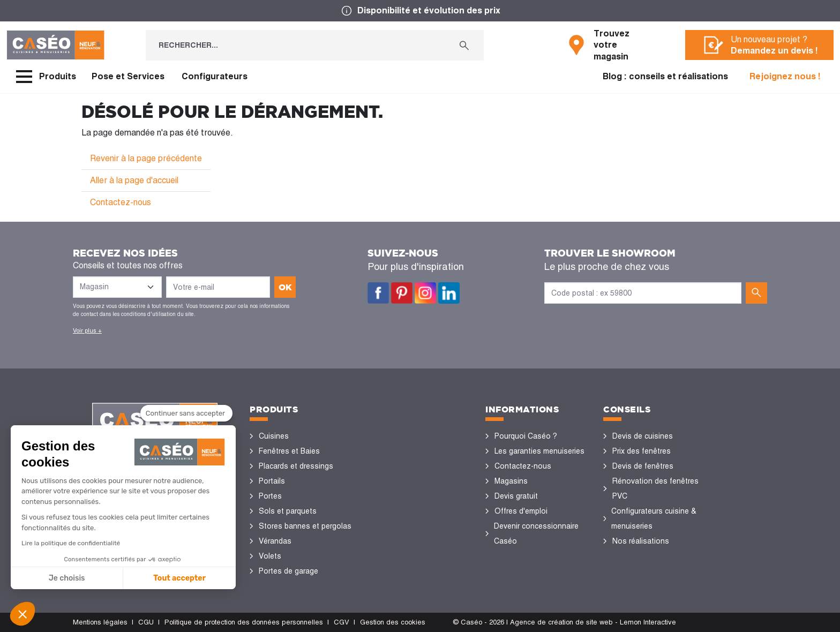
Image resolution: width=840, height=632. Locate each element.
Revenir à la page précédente (146, 158)
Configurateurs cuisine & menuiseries (654, 518)
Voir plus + (87, 330)
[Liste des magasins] (117, 287)
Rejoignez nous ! (785, 76)
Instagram (425, 293)
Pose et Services (128, 76)
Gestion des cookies (393, 622)
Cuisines (274, 436)
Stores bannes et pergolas (305, 526)
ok (285, 287)
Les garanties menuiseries (539, 451)
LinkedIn (449, 293)
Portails (272, 481)
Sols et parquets (288, 511)
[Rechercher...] (295, 45)
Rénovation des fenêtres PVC (655, 488)
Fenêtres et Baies (289, 451)
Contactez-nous (121, 202)
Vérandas (275, 541)
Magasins (511, 481)
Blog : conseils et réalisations (665, 76)
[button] (22, 614)
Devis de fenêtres (643, 466)
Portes (270, 496)
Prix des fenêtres (642, 451)
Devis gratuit (516, 496)
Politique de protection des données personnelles (244, 622)
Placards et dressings (296, 466)
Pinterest (402, 293)
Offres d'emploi (521, 511)
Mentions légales (100, 622)
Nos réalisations (641, 541)
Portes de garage (288, 571)
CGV (342, 622)
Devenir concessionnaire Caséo (536, 533)
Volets (270, 556)
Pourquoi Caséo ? (526, 436)
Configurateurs (215, 76)
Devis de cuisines (643, 436)
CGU (146, 622)
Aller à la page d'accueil (134, 180)
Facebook (378, 293)
